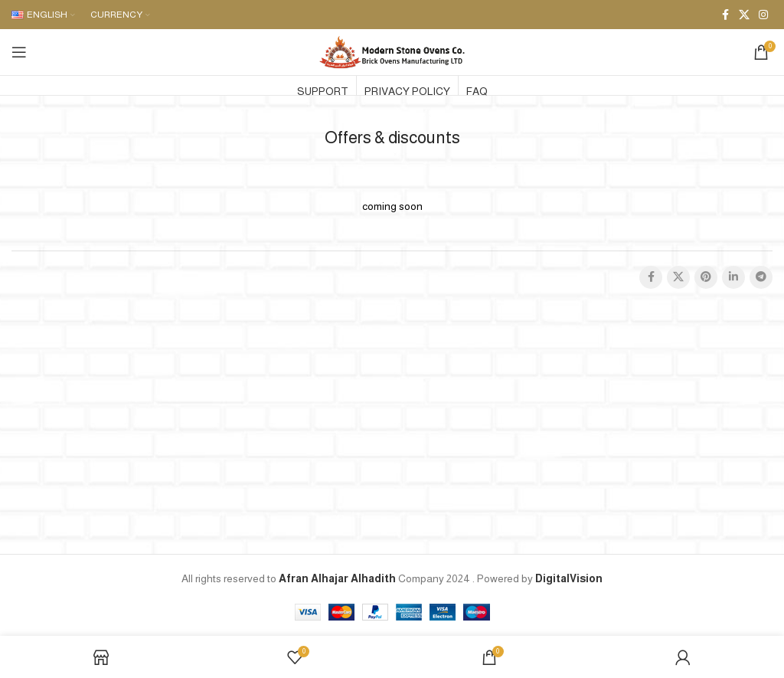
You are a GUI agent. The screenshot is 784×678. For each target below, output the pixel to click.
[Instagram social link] (763, 15)
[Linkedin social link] (733, 277)
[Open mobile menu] (19, 52)
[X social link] (744, 15)
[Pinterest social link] (706, 277)
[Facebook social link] (725, 15)
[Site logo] (392, 51)
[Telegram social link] (761, 277)
